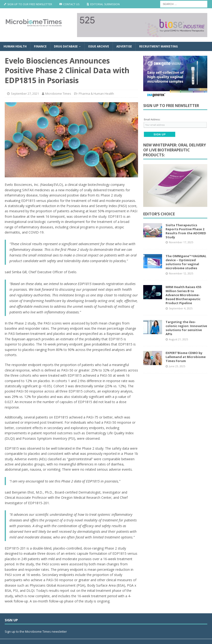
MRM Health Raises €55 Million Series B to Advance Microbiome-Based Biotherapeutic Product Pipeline (183, 295)
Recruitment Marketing (159, 46)
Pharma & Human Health (96, 94)
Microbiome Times (58, 94)
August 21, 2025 (178, 339)
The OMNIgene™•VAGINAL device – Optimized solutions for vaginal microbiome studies (186, 262)
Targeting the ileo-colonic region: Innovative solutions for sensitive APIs (186, 328)
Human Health (15, 46)
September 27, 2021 (25, 94)
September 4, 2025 (181, 308)
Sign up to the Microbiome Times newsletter (36, 631)
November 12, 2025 (181, 273)
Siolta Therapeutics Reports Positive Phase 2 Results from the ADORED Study (186, 231)
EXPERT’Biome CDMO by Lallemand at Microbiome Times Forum (186, 357)
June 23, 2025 (177, 366)
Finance (40, 46)
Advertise (124, 46)
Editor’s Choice (159, 214)
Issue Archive (99, 46)
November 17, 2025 (181, 242)
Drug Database (66, 46)
